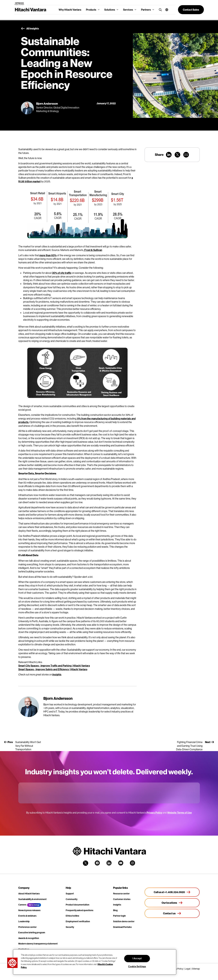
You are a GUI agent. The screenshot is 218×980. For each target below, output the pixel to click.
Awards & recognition (29, 938)
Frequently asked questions (80, 910)
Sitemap (196, 969)
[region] (95, 962)
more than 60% (48, 255)
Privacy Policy (154, 813)
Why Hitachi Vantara (70, 10)
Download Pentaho (122, 927)
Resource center (121, 894)
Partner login (119, 916)
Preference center (27, 927)
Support (70, 894)
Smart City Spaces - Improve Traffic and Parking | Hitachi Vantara (54, 666)
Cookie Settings (137, 966)
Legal (188, 969)
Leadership (24, 921)
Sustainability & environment (32, 899)
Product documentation (78, 905)
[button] (166, 10)
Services (128, 10)
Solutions (110, 10)
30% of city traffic (62, 273)
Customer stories (122, 899)
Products (91, 10)
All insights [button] (30, 29)
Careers (22, 905)
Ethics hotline (72, 916)
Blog (115, 910)
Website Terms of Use (180, 813)
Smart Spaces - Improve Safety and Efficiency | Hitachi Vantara (53, 669)
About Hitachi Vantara (29, 894)
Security (70, 927)
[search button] (160, 10)
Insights (57, 675)
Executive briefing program (32, 933)
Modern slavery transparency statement (38, 944)
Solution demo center (124, 921)
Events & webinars (27, 916)
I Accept (137, 958)
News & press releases (29, 910)
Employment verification (78, 921)
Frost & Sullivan (93, 250)
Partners (146, 10)
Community (72, 899)
